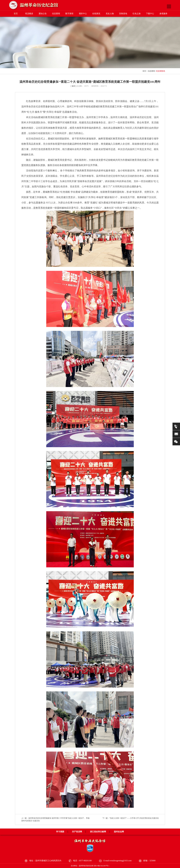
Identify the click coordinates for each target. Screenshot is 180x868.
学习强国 (60, 832)
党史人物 (110, 14)
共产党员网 (77, 832)
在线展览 (96, 14)
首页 (16, 14)
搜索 (169, 6)
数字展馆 (69, 14)
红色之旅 (137, 14)
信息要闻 (56, 14)
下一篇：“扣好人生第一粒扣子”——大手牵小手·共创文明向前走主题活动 (130, 818)
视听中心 (83, 14)
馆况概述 (29, 14)
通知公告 (43, 14)
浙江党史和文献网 (98, 832)
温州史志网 (119, 832)
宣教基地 (123, 14)
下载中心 (150, 14)
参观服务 (163, 14)
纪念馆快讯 (161, 71)
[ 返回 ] (73, 86)
